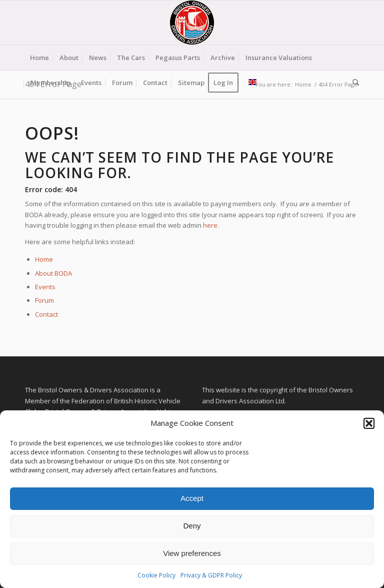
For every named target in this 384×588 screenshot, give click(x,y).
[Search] (353, 83)
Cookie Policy (156, 575)
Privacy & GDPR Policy (211, 575)
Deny (192, 526)
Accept (192, 498)
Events (45, 287)
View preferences (192, 553)
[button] (369, 423)
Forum (44, 300)
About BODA (53, 273)
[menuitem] (39, 58)
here (210, 225)
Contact (46, 314)
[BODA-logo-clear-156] (192, 23)
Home (44, 259)
